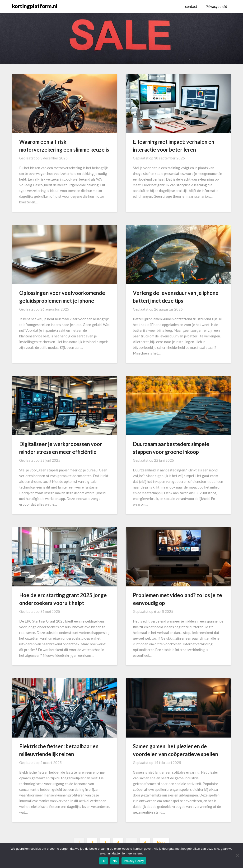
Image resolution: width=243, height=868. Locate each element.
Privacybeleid (216, 6)
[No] (237, 855)
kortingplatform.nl (35, 6)
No (115, 861)
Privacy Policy (134, 861)
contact (191, 6)
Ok (104, 861)
